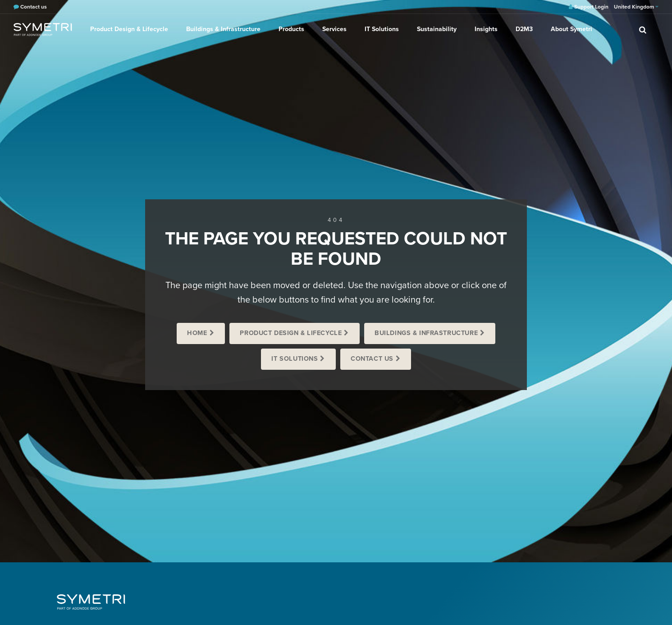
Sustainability (437, 29)
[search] (643, 29)
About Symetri (571, 29)
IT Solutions (382, 29)
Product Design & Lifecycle (129, 29)
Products (291, 29)
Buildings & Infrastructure (223, 29)
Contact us (372, 359)
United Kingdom (636, 7)
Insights (486, 29)
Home (197, 333)
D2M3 (524, 29)
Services (334, 29)
